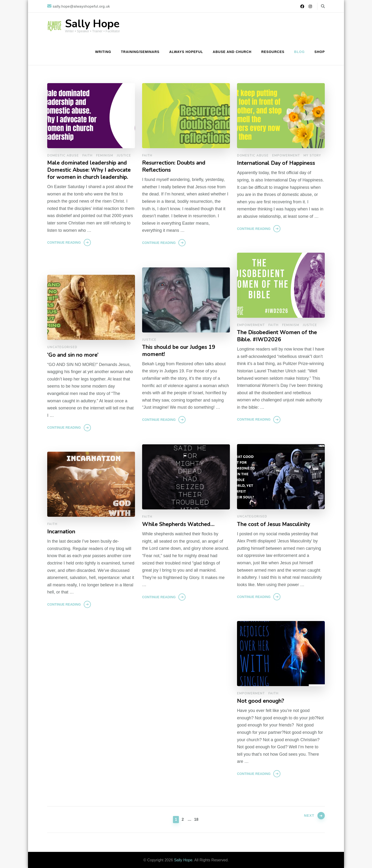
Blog (299, 52)
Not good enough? (262, 701)
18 (197, 819)
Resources (273, 52)
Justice (124, 156)
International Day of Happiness (279, 163)
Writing (103, 52)
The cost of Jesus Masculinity (276, 524)
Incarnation (62, 532)
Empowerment (286, 156)
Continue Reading (64, 251)
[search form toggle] (323, 6)
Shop (320, 52)
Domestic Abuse (63, 156)
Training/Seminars (140, 52)
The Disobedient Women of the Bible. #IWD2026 (279, 336)
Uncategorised (62, 347)
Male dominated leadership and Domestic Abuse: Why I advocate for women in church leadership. (90, 174)
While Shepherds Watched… (181, 524)
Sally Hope (92, 24)
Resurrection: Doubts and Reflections (176, 167)
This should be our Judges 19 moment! (181, 351)
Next (307, 819)
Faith (87, 156)
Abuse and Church (232, 52)
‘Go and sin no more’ (74, 355)
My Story (312, 156)
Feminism (105, 156)
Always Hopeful (186, 52)
